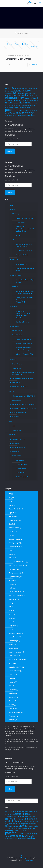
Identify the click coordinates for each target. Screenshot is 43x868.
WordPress (29, 860)
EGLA (11, 554)
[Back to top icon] (21, 856)
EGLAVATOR (16, 417)
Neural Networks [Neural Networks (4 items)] (24, 108)
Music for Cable (21, 469)
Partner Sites (17, 456)
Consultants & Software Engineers (23, 404)
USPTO (11, 708)
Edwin (11, 550)
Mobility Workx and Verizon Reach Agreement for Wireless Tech (25, 300)
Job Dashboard (17, 400)
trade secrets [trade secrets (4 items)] (9, 115)
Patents (11, 678)
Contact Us (16, 452)
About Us (12, 435)
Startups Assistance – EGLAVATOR (24, 396)
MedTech (15, 260)
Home (11, 205)
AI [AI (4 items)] (15, 88)
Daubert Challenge (15, 547)
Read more (34, 65)
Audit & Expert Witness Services (23, 378)
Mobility (11, 663)
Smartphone (13, 693)
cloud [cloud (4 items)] (13, 91)
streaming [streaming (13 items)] (15, 113)
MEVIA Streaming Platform (24, 219)
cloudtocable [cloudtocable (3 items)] (9, 93)
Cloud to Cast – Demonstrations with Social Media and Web (25, 229)
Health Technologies (16, 592)
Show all (34, 46)
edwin (10, 56)
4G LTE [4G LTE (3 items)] (10, 88)
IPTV (11, 611)
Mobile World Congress (16, 660)
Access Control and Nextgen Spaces (25, 281)
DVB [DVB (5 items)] (15, 93)
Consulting (12, 359)
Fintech (15, 307)
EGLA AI (12, 558)
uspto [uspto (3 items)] (16, 115)
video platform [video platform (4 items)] (22, 115)
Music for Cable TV (15, 667)
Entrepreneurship (14, 573)
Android (11, 505)
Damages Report (14, 543)
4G (10, 494)
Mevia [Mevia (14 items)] (22, 103)
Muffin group (24, 858)
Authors (26, 44)
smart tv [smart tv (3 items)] (23, 110)
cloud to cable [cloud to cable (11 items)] (23, 91)
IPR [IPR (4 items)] (33, 98)
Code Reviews (17, 368)
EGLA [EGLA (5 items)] (19, 93)
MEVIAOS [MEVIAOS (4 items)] (29, 103)
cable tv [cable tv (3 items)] (31, 88)
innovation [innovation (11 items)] (31, 95)
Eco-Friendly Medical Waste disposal (25, 269)
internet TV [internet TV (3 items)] (28, 98)
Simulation (12, 690)
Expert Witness (17, 364)
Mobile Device (14, 656)
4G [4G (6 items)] (6, 88)
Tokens (11, 705)
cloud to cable (13, 528)
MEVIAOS (16, 327)
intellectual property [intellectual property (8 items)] (15, 98)
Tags (18, 44)
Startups (12, 391)
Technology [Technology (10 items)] (28, 113)
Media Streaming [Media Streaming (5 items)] (12, 103)
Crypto (11, 535)
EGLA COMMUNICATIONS (17, 562)
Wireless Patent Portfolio (24, 344)
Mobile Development (16, 652)
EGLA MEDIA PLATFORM (17, 565)
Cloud (11, 524)
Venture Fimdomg (15, 712)
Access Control (17, 275)
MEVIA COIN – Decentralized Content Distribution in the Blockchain (23, 315)
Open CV (12, 675)
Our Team (16, 443)
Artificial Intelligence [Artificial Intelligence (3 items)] (22, 88)
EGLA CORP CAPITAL (19, 412)
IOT (10, 603)
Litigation (12, 626)
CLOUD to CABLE (21, 465)
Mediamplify (13, 641)
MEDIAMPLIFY (21, 473)
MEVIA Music (20, 223)
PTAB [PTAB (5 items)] (19, 110)
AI (13, 240)
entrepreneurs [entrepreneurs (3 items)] (31, 93)
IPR (10, 607)
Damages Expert (14, 539)
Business (12, 516)
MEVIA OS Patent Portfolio (24, 354)
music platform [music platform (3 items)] (26, 105)
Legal (11, 618)
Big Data (12, 513)
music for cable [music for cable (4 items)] (16, 105)
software (12, 697)
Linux (11, 622)
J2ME (11, 614)
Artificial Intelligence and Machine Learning (24, 246)
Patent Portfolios (18, 335)
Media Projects (14, 637)
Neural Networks (14, 671)
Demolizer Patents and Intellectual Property (23, 349)
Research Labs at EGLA (20, 387)
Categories (10, 44)
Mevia (11, 644)
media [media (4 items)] (26, 100)
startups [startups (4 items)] (29, 110)
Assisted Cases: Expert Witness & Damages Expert (23, 373)
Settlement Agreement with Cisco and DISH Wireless (25, 292)
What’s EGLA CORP (19, 439)
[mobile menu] (40, 3)
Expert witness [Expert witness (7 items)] (12, 96)
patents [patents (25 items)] (11, 110)
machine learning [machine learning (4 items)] (18, 100)
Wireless (15, 287)
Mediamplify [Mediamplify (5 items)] (33, 100)
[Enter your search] (21, 801)
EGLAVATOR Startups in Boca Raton (24, 408)
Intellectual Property (15, 596)
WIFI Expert (16, 383)
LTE (10, 629)
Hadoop (11, 588)
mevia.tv (19, 235)
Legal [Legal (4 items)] (36, 98)
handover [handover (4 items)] (22, 96)
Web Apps (12, 716)
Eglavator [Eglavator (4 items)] (24, 93)
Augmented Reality (15, 509)
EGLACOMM (20, 460)
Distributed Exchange (23, 322)
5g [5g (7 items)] (13, 88)
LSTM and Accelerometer (24, 251)
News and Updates (19, 448)
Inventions (12, 599)
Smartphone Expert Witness (19, 59)
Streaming (16, 214)
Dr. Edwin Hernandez (22, 477)
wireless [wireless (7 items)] (31, 115)
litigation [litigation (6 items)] (9, 100)
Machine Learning (15, 633)
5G (10, 498)
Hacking (12, 584)
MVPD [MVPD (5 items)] (16, 108)
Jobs (11, 421)
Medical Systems (21, 264)
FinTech (12, 580)
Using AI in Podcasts (23, 255)
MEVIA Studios (17, 331)
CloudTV (12, 532)
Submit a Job (17, 430)
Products (12, 209)
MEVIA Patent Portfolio (23, 340)
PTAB (11, 686)
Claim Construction (15, 520)
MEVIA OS (12, 648)
